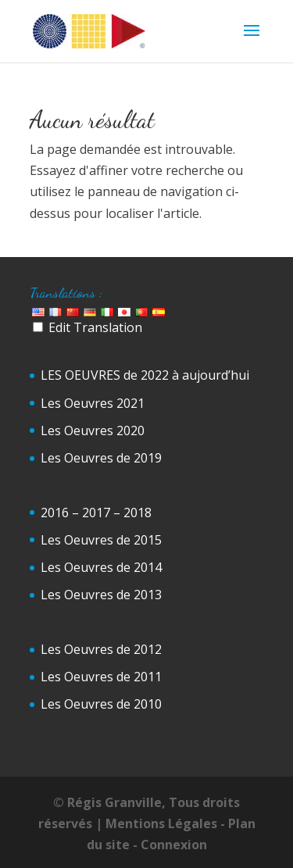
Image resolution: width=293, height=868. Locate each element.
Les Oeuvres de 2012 (101, 649)
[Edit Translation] (38, 327)
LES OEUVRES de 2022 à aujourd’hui (145, 375)
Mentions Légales (161, 823)
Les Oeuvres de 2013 (101, 595)
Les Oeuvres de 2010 (101, 704)
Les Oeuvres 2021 (93, 403)
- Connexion (170, 845)
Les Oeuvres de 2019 (101, 458)
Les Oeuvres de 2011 (101, 677)
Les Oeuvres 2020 (93, 430)
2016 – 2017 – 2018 (96, 513)
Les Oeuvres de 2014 (101, 567)
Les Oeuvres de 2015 (101, 540)
